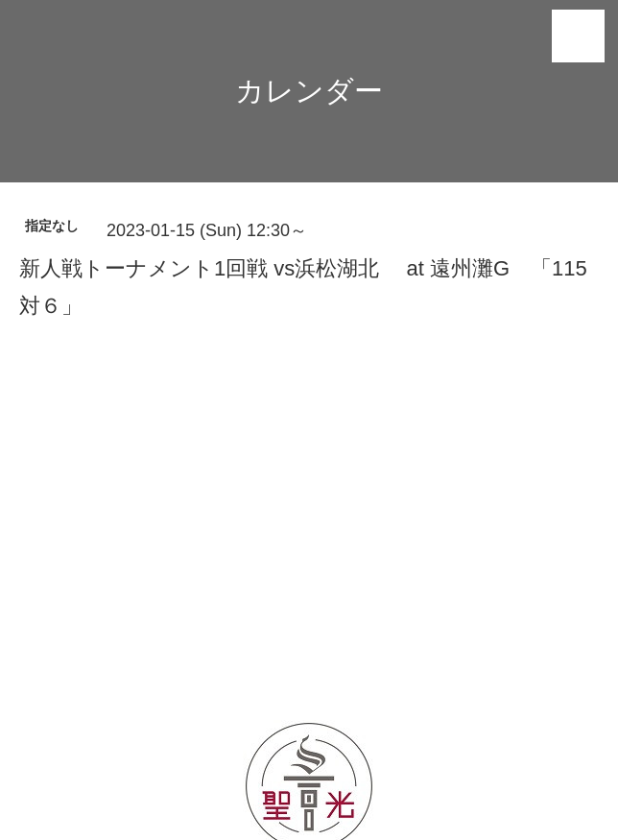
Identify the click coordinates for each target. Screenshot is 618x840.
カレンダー (309, 91)
